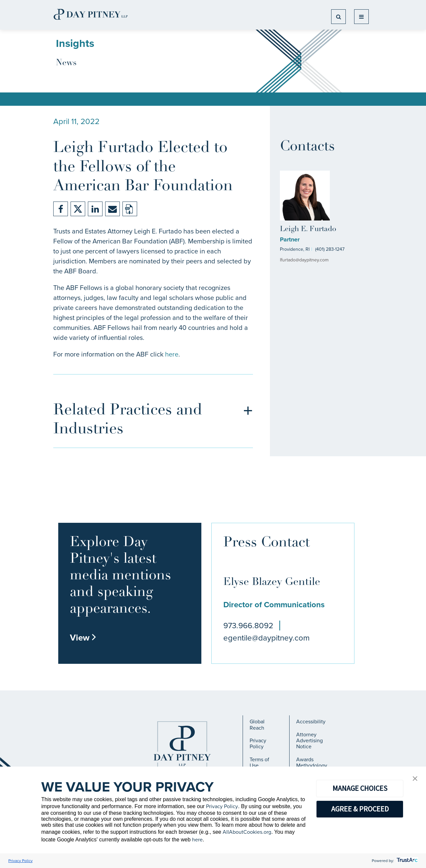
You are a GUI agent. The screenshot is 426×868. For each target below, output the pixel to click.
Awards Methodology (312, 762)
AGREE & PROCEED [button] (360, 809)
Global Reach (257, 724)
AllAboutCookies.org (247, 832)
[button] (415, 779)
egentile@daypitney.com (266, 638)
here (172, 354)
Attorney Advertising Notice (310, 741)
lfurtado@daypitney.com (304, 260)
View (83, 638)
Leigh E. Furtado (308, 229)
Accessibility (311, 722)
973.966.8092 (248, 626)
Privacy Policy (258, 743)
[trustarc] (407, 861)
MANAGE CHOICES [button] (360, 788)
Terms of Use (259, 762)
